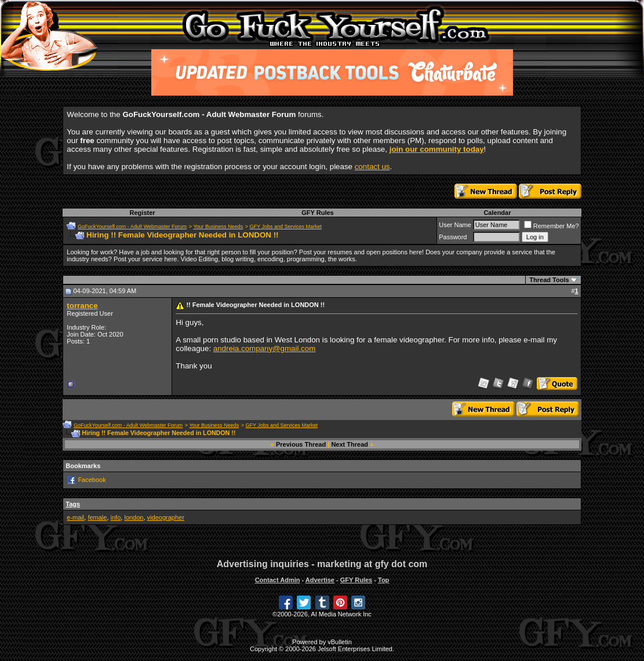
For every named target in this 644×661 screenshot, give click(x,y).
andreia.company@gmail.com (265, 348)
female (97, 517)
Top (383, 580)
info (116, 517)
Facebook (92, 480)
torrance (82, 306)
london (134, 517)
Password (453, 237)
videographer (166, 517)
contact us (372, 167)
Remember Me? (552, 226)
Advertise (320, 580)
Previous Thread (301, 444)
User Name (455, 225)
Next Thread (350, 444)
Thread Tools (549, 280)
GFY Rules (317, 213)
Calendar (497, 213)
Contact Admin (278, 580)
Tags (73, 504)
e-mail (75, 517)
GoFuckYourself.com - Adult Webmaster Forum (132, 227)
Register (143, 213)
